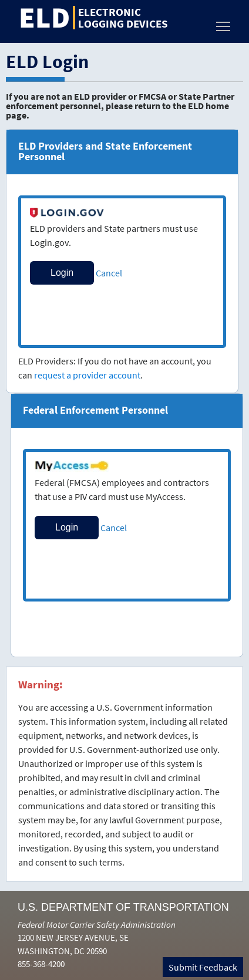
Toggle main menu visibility (224, 23)
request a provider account (87, 375)
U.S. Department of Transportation (123, 907)
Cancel (109, 273)
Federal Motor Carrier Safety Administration (97, 925)
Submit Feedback (203, 967)
